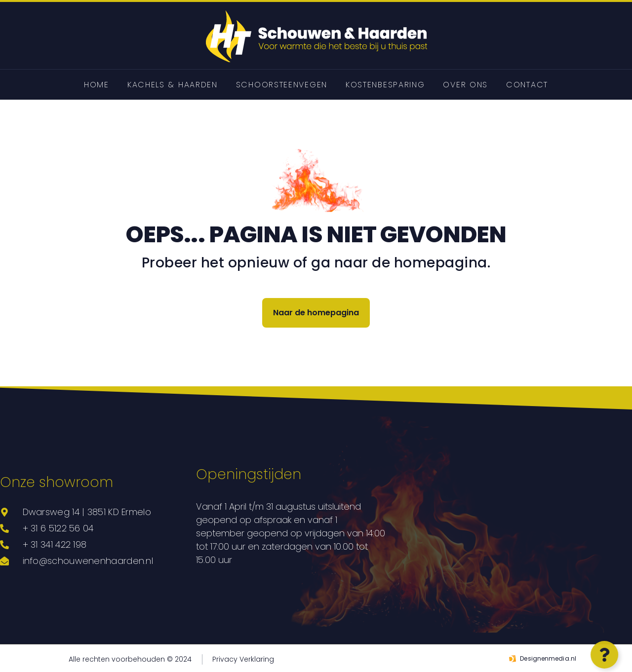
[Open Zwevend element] (603, 655)
